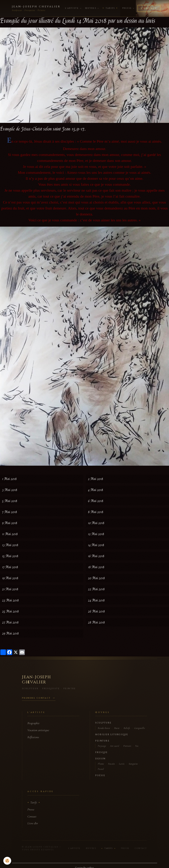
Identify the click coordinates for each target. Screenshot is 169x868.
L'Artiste (73, 8)
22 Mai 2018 (96, 589)
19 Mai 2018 (10, 578)
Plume (101, 764)
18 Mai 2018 (96, 567)
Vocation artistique (38, 730)
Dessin (100, 759)
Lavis (122, 764)
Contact (149, 8)
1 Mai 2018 (9, 479)
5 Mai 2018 (10, 501)
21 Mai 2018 (10, 589)
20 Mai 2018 (96, 578)
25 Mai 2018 (10, 611)
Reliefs (127, 728)
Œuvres (92, 8)
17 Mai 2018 (10, 567)
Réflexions (33, 737)
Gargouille (140, 728)
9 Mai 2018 (10, 523)
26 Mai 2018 (96, 611)
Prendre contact (36, 698)
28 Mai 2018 (96, 622)
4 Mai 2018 (96, 490)
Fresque (101, 752)
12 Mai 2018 (96, 534)
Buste (117, 728)
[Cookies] (7, 861)
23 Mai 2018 (10, 600)
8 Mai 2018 (96, 512)
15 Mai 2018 (10, 556)
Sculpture (103, 723)
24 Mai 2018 (96, 600)
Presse (128, 8)
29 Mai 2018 (10, 633)
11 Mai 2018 (10, 534)
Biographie (33, 723)
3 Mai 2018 (10, 490)
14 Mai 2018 (96, 545)
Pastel (101, 769)
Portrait (127, 746)
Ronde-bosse (104, 728)
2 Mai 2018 (96, 479)
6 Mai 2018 (96, 501)
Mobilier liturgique (112, 735)
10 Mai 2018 (96, 523)
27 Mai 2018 (10, 622)
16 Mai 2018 (96, 556)
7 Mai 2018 (10, 512)
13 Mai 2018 (10, 545)
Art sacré (115, 746)
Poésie (100, 776)
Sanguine (133, 764)
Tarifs (110, 8)
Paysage (102, 746)
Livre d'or (33, 823)
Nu (137, 746)
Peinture (102, 741)
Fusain (111, 764)
